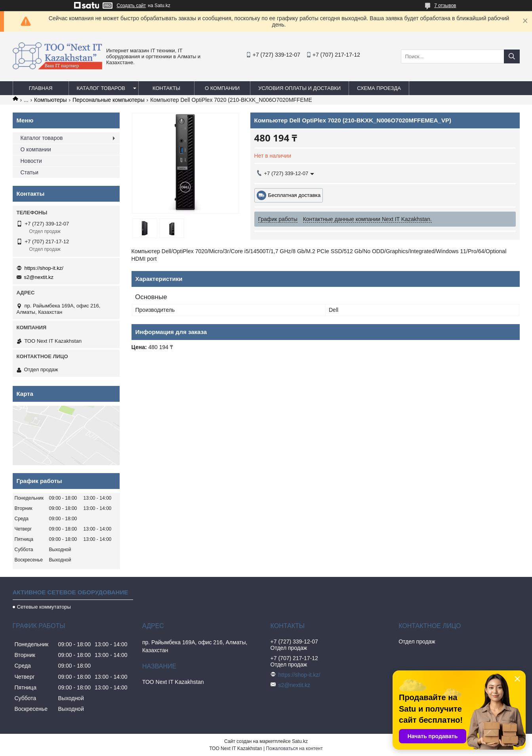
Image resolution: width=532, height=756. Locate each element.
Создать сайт (132, 6)
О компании (222, 88)
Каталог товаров (101, 88)
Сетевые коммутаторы (44, 607)
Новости (31, 161)
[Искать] (512, 56)
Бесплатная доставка (295, 195)
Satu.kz (300, 741)
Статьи (30, 172)
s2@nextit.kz (39, 277)
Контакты (166, 88)
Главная (41, 88)
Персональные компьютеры (109, 100)
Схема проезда (379, 88)
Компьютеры (51, 100)
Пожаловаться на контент (294, 748)
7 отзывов (445, 6)
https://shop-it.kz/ (44, 268)
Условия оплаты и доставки (299, 88)
